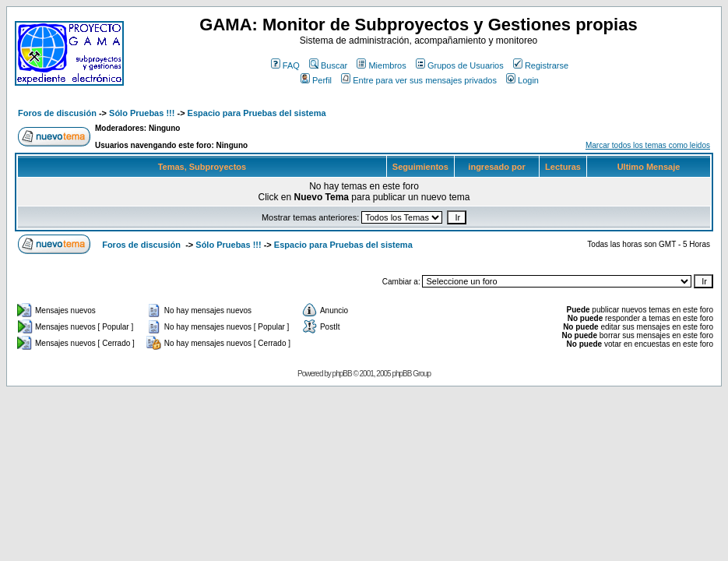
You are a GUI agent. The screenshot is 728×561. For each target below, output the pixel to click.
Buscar (328, 65)
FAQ (285, 65)
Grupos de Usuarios (460, 65)
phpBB (342, 374)
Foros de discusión (57, 113)
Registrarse (541, 65)
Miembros (381, 65)
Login (522, 80)
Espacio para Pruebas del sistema (257, 113)
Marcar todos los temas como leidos (648, 145)
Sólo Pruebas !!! (142, 113)
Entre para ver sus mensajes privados (419, 80)
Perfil (316, 80)
